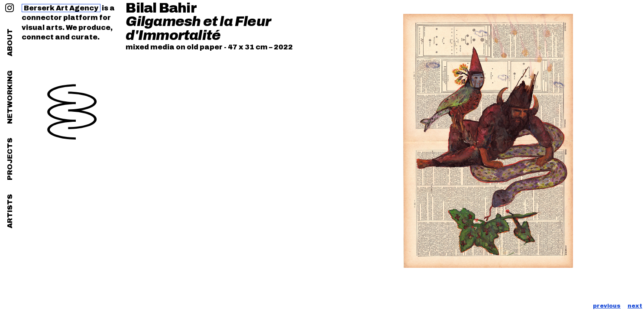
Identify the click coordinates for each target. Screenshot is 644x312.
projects (10, 159)
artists (10, 211)
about (10, 42)
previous (607, 306)
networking (10, 97)
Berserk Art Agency (61, 8)
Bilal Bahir (161, 8)
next (635, 306)
